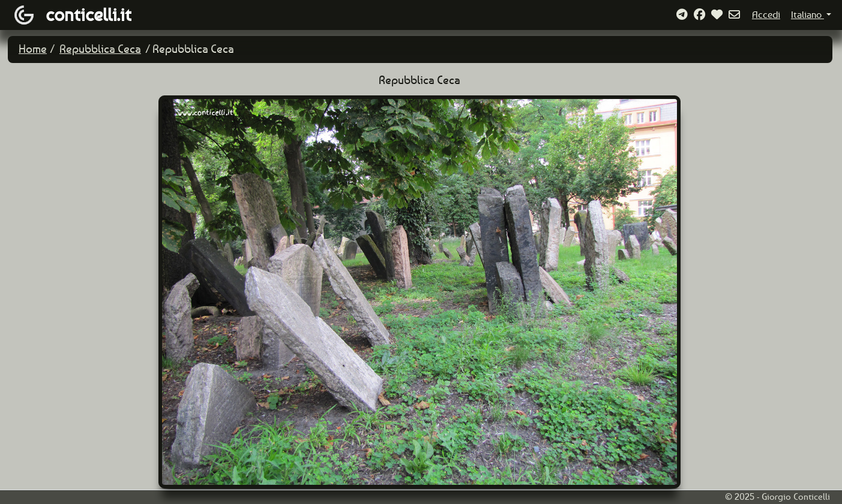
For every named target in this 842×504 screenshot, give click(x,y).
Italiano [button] (807, 15)
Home (33, 49)
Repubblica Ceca (100, 49)
